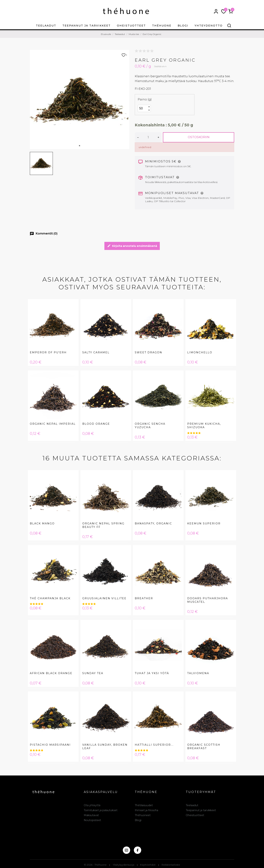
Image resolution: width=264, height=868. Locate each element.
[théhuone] (126, 11)
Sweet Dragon (148, 352)
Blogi (183, 26)
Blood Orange (96, 424)
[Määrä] (148, 137)
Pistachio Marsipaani (50, 745)
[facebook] (138, 850)
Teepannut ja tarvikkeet (87, 26)
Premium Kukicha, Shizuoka (204, 426)
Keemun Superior (204, 523)
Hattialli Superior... (154, 745)
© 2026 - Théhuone (95, 865)
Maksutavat (91, 815)
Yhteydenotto (209, 26)
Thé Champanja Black (50, 598)
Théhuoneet (143, 815)
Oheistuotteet (131, 26)
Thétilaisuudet (144, 805)
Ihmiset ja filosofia (146, 810)
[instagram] (126, 850)
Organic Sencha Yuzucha (150, 426)
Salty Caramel (96, 352)
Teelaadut (46, 26)
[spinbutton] (143, 108)
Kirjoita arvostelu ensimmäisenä (132, 246)
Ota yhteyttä (92, 805)
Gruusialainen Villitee (104, 598)
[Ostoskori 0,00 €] (231, 11)
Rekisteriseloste (171, 865)
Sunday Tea (93, 673)
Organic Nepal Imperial (53, 424)
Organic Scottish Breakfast (204, 747)
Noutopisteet (92, 820)
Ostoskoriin (199, 137)
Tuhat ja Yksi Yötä (152, 673)
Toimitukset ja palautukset (101, 810)
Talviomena (198, 673)
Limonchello (200, 352)
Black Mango (42, 523)
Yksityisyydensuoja (123, 865)
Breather (144, 598)
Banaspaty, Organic (153, 523)
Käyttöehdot (148, 865)
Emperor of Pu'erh (48, 352)
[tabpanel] (80, 100)
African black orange (51, 673)
